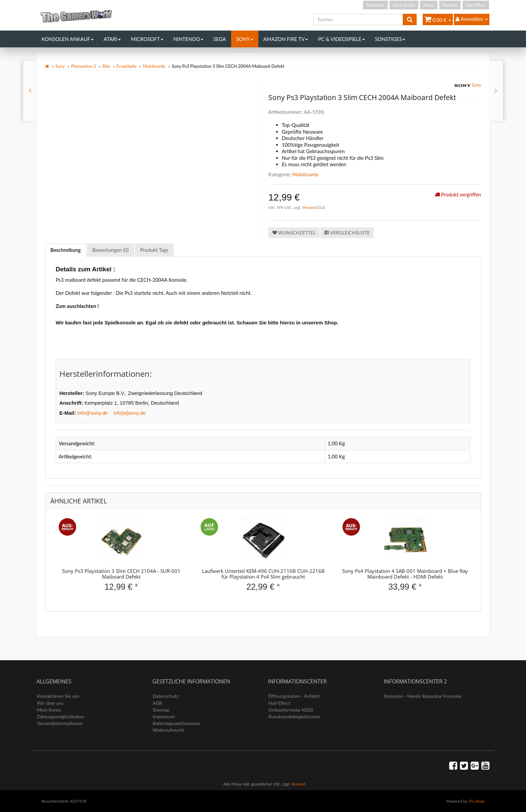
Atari (112, 39)
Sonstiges (390, 39)
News (429, 5)
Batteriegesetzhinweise (176, 723)
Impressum (164, 716)
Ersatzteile (127, 66)
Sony (245, 39)
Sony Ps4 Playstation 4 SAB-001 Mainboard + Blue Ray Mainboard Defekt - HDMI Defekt (405, 574)
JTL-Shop (476, 801)
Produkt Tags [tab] (154, 250)
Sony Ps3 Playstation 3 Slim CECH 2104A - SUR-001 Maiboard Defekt (121, 574)
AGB (157, 703)
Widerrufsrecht (168, 730)
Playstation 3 (84, 66)
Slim (106, 66)
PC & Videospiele (341, 39)
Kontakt (450, 5)
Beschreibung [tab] (66, 250)
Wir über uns (50, 703)
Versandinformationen (60, 723)
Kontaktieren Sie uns (58, 696)
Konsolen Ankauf (68, 39)
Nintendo (189, 39)
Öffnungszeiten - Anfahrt (294, 696)
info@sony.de (92, 413)
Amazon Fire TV (286, 39)
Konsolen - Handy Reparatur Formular (423, 696)
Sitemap (161, 710)
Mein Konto (404, 5)
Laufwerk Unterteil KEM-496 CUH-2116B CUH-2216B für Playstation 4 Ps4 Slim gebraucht (263, 574)
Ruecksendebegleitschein (294, 716)
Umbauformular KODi (291, 710)
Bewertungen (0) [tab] (111, 250)
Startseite (375, 5)
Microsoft (147, 39)
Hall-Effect (476, 5)
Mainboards (154, 66)
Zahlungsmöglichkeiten (61, 716)
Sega (220, 39)
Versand (309, 207)
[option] (121, 560)
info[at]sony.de (129, 413)
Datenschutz (166, 696)
